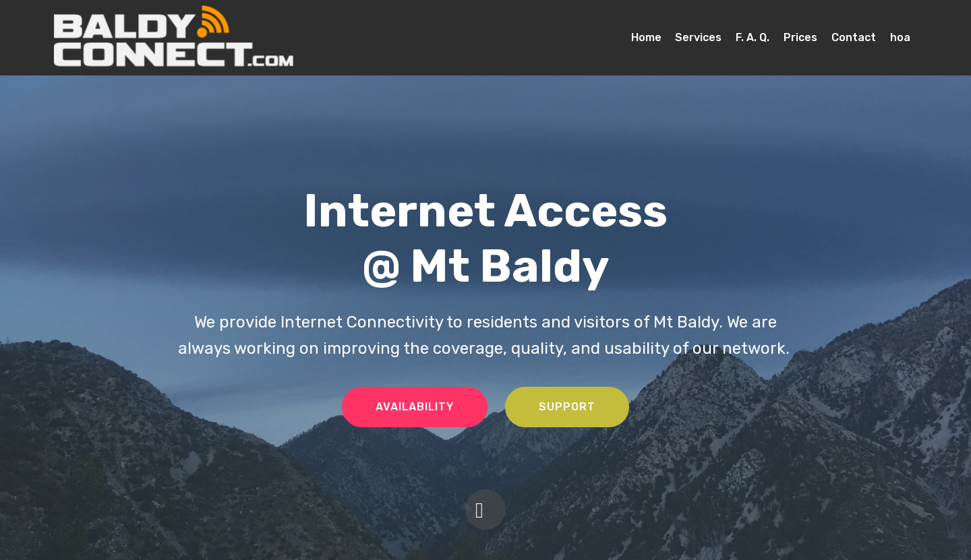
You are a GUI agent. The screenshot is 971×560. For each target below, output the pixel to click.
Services (698, 37)
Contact (854, 37)
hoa (900, 37)
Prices (800, 37)
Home (646, 37)
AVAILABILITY (415, 407)
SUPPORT (567, 407)
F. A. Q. (753, 37)
